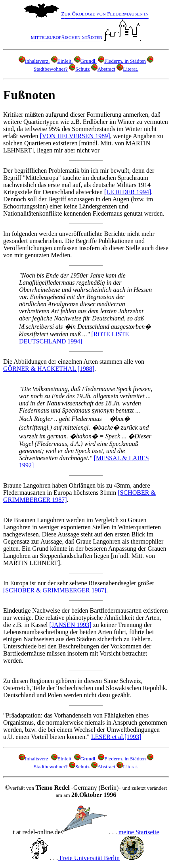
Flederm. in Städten (122, 61)
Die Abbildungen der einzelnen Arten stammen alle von (74, 362)
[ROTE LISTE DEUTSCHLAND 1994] (74, 338)
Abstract (103, 69)
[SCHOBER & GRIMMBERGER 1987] (55, 590)
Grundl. (85, 61)
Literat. (127, 69)
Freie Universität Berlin (101, 858)
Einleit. (62, 61)
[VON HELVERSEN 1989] (75, 136)
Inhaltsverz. (34, 61)
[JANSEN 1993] (70, 625)
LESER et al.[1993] (116, 737)
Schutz (79, 69)
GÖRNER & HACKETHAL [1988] (49, 369)
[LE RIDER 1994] (128, 192)
